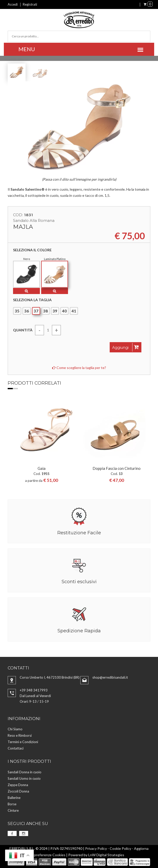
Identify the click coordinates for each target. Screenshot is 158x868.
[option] (41, 441)
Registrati (30, 4)
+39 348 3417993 (34, 690)
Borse (12, 804)
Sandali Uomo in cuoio (24, 778)
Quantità (23, 330)
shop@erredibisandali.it (110, 677)
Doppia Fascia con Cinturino (117, 468)
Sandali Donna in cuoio (25, 772)
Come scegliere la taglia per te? (79, 368)
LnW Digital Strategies (106, 855)
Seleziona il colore (32, 250)
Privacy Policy (96, 848)
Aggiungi (126, 347)
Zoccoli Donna (18, 791)
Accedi (13, 4)
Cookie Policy (120, 848)
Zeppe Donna (18, 785)
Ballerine (14, 798)
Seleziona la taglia (32, 300)
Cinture (13, 810)
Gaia (42, 468)
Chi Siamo (15, 729)
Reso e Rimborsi (20, 735)
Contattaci (16, 748)
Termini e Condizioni (23, 742)
